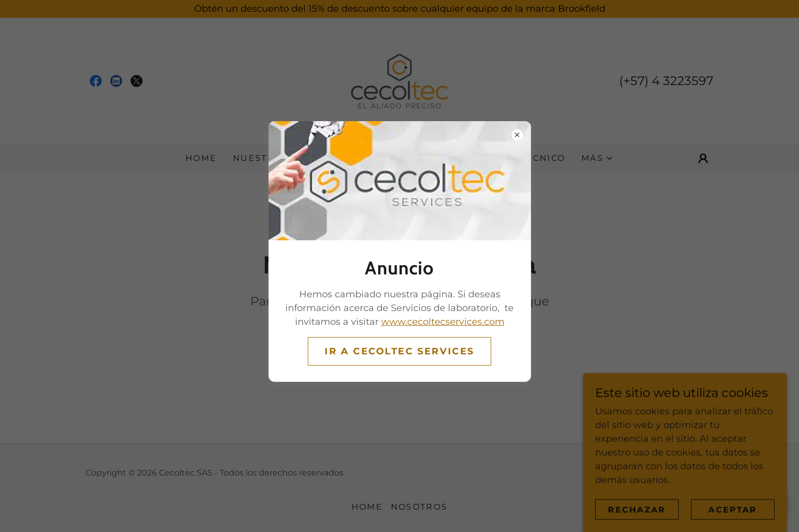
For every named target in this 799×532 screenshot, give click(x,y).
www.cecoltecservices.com (443, 322)
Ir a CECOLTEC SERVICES (400, 351)
